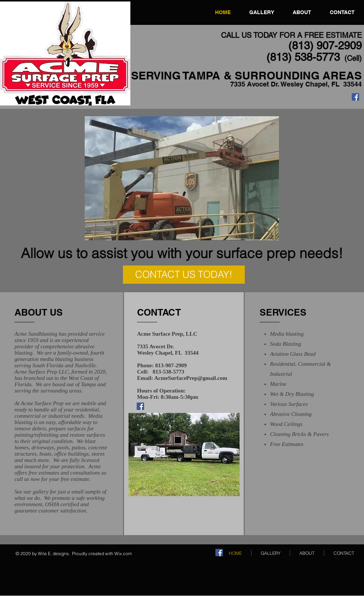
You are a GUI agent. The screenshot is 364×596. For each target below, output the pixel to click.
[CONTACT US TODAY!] (184, 275)
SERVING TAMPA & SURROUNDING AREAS (246, 75)
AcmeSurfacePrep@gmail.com (191, 378)
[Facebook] (355, 97)
